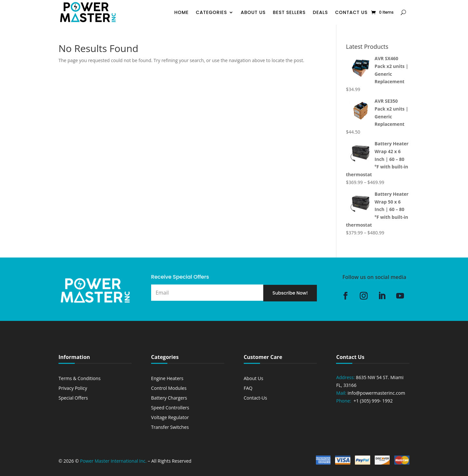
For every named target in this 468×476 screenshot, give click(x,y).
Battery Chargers (169, 398)
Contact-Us (255, 398)
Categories (212, 12)
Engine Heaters (167, 378)
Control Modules (169, 388)
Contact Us (351, 12)
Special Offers (73, 398)
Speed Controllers (170, 408)
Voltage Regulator (170, 417)
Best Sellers (289, 12)
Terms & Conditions (79, 378)
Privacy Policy (73, 388)
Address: (345, 377)
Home (182, 12)
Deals (321, 12)
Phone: (344, 401)
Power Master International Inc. (113, 461)
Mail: (342, 393)
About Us (253, 12)
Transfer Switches (170, 427)
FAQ (248, 388)
